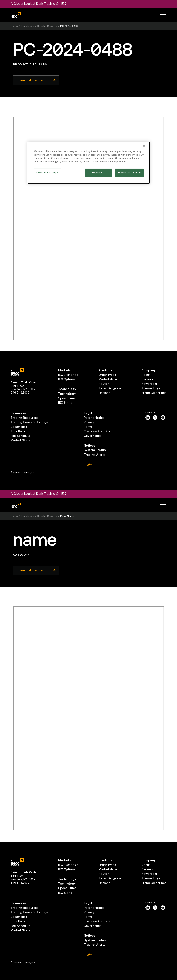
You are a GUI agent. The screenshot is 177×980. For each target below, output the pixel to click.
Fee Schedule (21, 436)
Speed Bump (67, 398)
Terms (88, 427)
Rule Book (18, 431)
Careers (147, 379)
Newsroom (149, 384)
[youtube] (163, 418)
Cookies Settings (47, 173)
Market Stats (20, 440)
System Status (95, 450)
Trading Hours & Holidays (30, 422)
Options (104, 393)
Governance (93, 436)
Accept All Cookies (129, 173)
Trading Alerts (95, 455)
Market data (108, 379)
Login (88, 464)
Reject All (99, 173)
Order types (107, 375)
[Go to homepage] (16, 15)
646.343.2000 (20, 393)
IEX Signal (66, 403)
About (146, 375)
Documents (19, 427)
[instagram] (148, 418)
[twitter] (155, 418)
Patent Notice (94, 418)
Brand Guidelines (154, 393)
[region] (89, 163)
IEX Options (67, 379)
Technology (67, 394)
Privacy (89, 422)
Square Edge (151, 388)
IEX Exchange (68, 375)
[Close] (144, 146)
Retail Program (110, 388)
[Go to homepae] (17, 372)
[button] (163, 15)
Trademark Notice (97, 431)
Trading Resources (25, 418)
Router (104, 384)
